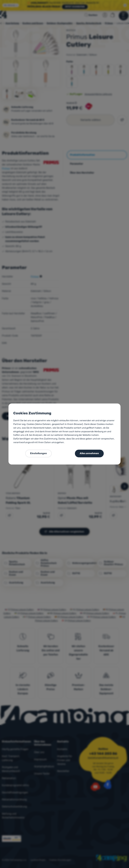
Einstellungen (38, 453)
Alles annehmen (89, 453)
